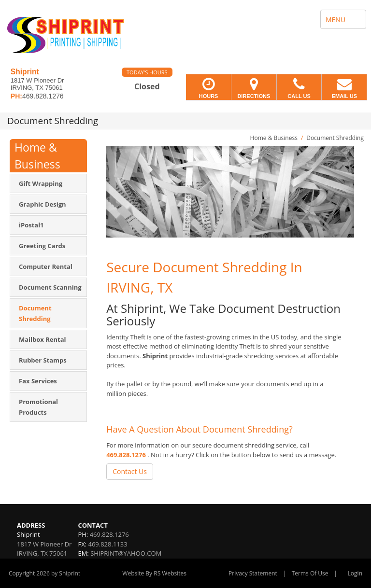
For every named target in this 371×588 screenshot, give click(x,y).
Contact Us (130, 471)
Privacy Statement (253, 573)
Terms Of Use (310, 573)
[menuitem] (48, 183)
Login (355, 573)
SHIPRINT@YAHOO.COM (126, 553)
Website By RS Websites (154, 573)
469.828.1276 (126, 455)
